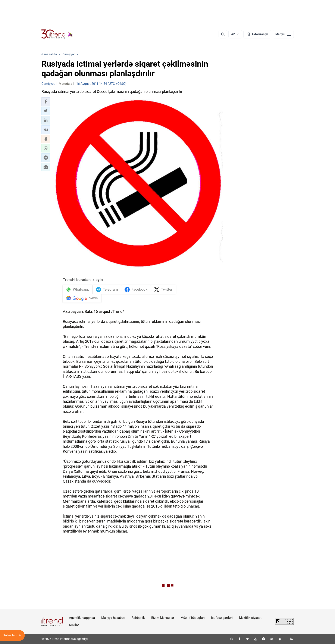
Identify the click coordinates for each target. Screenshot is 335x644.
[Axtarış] (223, 34)
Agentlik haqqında (82, 618)
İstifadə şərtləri (222, 618)
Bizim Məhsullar (163, 618)
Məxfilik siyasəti (251, 618)
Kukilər (74, 625)
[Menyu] (283, 34)
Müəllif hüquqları (193, 618)
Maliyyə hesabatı (113, 618)
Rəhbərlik (138, 618)
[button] (46, 102)
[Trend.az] (57, 34)
